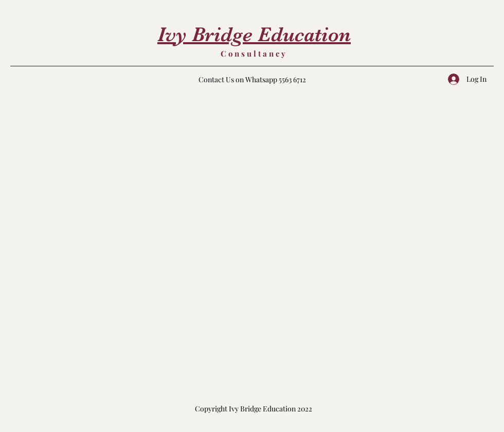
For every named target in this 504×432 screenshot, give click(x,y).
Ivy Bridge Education (254, 34)
